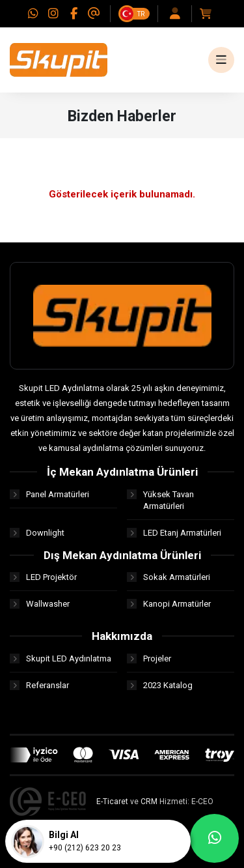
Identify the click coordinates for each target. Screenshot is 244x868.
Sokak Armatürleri (169, 577)
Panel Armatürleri (49, 494)
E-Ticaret (112, 802)
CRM (149, 802)
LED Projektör (43, 577)
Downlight (37, 533)
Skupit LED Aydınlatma (61, 658)
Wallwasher (40, 604)
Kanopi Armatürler (169, 604)
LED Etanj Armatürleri (174, 533)
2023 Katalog (160, 685)
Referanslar (39, 685)
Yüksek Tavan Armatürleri (160, 500)
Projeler (149, 658)
